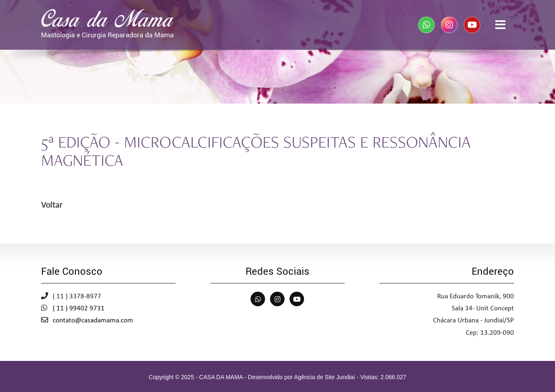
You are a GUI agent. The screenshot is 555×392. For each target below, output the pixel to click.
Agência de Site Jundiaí (325, 377)
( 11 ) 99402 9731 (79, 309)
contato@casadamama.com (93, 321)
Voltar (52, 206)
